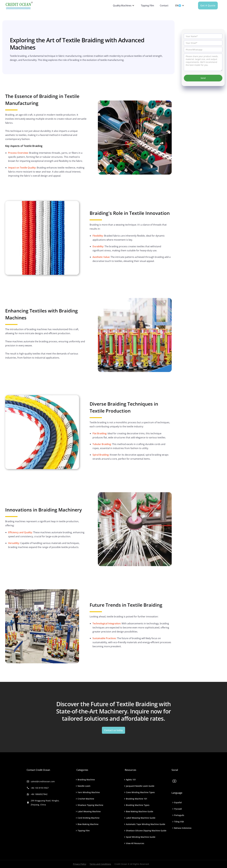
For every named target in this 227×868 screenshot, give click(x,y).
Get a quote (208, 6)
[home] (57, 6)
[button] (123, 6)
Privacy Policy (80, 864)
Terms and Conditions (100, 864)
